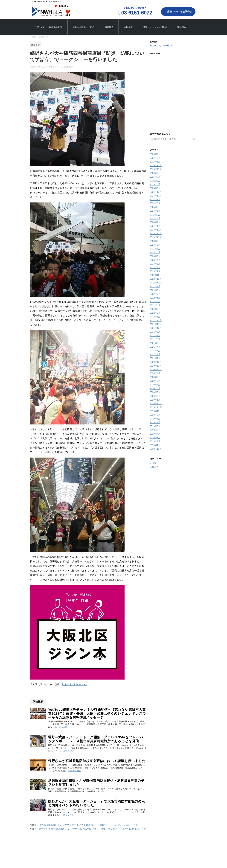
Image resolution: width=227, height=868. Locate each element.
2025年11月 (156, 165)
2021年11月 (156, 324)
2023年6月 (155, 252)
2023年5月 (155, 256)
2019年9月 (155, 415)
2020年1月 (155, 400)
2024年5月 (155, 211)
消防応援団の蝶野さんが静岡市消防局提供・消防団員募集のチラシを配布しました (96, 783)
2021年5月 (155, 343)
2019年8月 (155, 419)
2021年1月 (155, 358)
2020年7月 (155, 381)
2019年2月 (155, 441)
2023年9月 (155, 241)
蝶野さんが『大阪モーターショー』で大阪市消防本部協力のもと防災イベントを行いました (97, 803)
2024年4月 (155, 215)
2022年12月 (156, 275)
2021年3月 (155, 351)
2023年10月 (156, 237)
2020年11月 (156, 366)
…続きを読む (63, 727)
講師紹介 (109, 27)
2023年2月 (155, 268)
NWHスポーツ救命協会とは (49, 27)
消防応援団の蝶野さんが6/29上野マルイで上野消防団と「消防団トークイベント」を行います (88, 825)
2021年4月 (155, 347)
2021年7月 (155, 336)
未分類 (153, 463)
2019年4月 (155, 434)
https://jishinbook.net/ (75, 684)
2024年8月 (155, 203)
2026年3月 (155, 154)
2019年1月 (155, 445)
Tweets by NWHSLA (161, 46)
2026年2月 (155, 158)
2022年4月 (155, 305)
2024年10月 (156, 196)
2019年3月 (155, 438)
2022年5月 (155, 302)
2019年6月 (155, 426)
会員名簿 (128, 27)
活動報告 (182, 27)
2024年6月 (155, 207)
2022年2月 (155, 313)
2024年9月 (155, 199)
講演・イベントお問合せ (179, 11)
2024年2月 (155, 222)
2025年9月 (155, 173)
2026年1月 (155, 162)
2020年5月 (155, 385)
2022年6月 (155, 298)
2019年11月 (156, 407)
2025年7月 (155, 177)
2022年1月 (155, 317)
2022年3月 (155, 309)
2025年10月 (156, 169)
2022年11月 (156, 279)
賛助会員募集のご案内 (84, 27)
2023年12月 (156, 230)
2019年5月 (155, 430)
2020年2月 (155, 396)
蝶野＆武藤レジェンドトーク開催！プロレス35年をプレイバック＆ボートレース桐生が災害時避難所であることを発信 (96, 739)
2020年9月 (155, 373)
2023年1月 (155, 271)
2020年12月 (156, 362)
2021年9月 (155, 332)
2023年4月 (155, 260)
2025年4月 (155, 184)
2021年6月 (155, 339)
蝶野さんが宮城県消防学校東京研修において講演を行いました (97, 761)
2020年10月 (156, 370)
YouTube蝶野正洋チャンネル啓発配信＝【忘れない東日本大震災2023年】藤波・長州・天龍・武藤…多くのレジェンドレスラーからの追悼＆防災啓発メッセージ (97, 713)
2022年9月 (155, 286)
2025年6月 (155, 181)
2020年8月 (155, 377)
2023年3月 (155, 264)
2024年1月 (155, 226)
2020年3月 (155, 392)
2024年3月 (155, 218)
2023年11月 (156, 233)
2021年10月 (156, 328)
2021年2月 (155, 354)
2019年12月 (156, 404)
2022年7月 (155, 294)
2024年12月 (156, 192)
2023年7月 (155, 249)
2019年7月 (155, 422)
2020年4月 (155, 388)
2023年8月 (155, 245)
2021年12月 (156, 320)
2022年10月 (156, 283)
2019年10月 (156, 411)
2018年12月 (156, 449)
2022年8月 (155, 290)
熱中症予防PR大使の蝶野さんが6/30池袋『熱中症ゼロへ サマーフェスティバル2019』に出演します (92, 829)
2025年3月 (155, 188)
